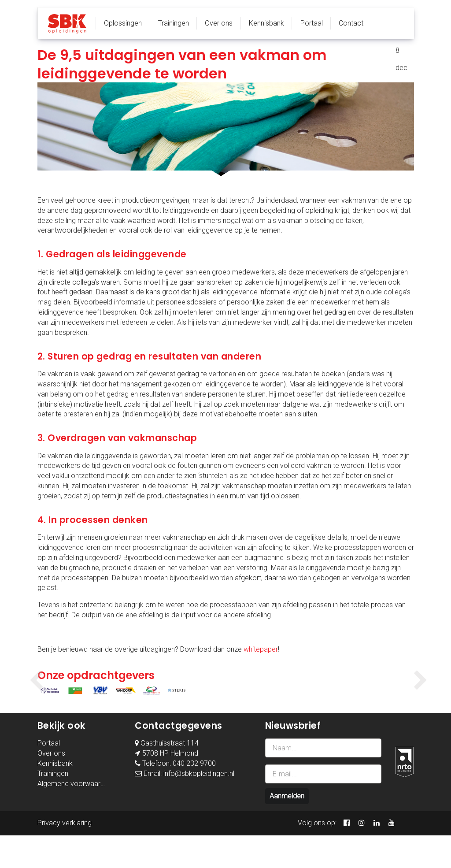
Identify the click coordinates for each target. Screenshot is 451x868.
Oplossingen (123, 23)
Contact (351, 23)
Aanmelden (287, 829)
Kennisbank (266, 23)
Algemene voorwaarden (75, 816)
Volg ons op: (317, 855)
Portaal (312, 23)
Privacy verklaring (65, 855)
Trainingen (174, 23)
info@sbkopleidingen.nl (199, 806)
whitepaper (261, 649)
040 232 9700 (194, 796)
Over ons (219, 23)
